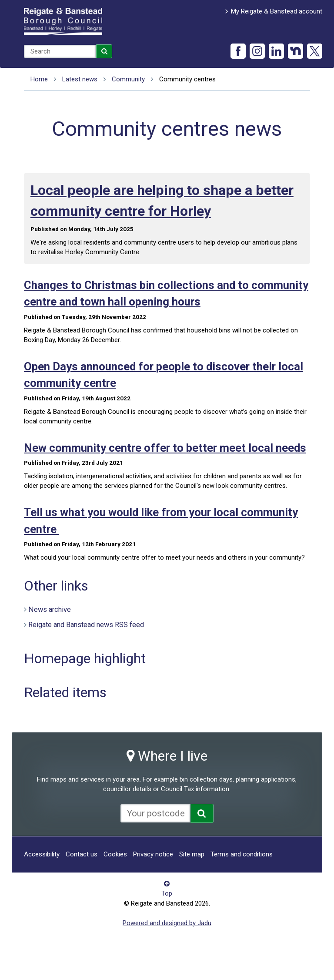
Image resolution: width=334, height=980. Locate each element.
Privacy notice (153, 854)
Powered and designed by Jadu (167, 923)
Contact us (82, 854)
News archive (50, 609)
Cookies (115, 854)
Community (128, 79)
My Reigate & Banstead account (277, 11)
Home (39, 79)
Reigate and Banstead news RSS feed (86, 625)
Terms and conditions (242, 854)
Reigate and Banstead (63, 21)
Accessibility (42, 854)
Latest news (80, 79)
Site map (192, 854)
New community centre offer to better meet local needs (165, 448)
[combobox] (60, 51)
